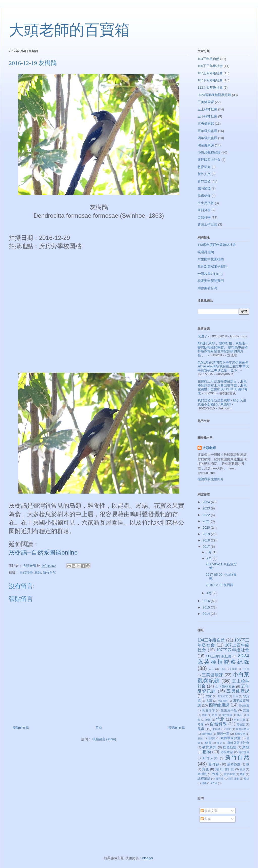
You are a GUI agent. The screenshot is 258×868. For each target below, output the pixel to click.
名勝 (214, 715)
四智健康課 (206, 145)
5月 (210, 559)
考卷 (201, 724)
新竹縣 (214, 764)
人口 (211, 669)
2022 (207, 515)
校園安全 (240, 734)
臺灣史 (202, 774)
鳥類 (38, 573)
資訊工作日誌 (207, 224)
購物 (204, 783)
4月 (210, 593)
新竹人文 (204, 174)
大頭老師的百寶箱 (69, 30)
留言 (206, 819)
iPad (214, 783)
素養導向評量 (231, 738)
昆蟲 (201, 729)
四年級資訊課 (207, 138)
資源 (243, 769)
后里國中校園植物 (211, 259)
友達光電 (223, 696)
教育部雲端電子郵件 (212, 266)
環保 (247, 779)
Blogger (147, 858)
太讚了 (202, 336)
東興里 (216, 729)
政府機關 (207, 734)
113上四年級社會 (210, 88)
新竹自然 (49, 573)
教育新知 (204, 167)
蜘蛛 (216, 774)
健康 (208, 743)
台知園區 (223, 701)
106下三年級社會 (210, 66)
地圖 (208, 720)
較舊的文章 (177, 728)
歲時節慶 (204, 188)
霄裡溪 (220, 779)
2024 (207, 502)
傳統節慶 (244, 752)
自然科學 (26, 573)
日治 (235, 696)
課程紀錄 (204, 778)
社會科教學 (243, 729)
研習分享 (204, 210)
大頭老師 (209, 448)
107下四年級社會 (210, 80)
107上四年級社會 (210, 73)
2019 (207, 534)
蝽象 (243, 774)
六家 (209, 696)
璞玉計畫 (234, 779)
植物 (207, 752)
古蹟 (209, 701)
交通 (246, 710)
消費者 (212, 738)
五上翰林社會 (207, 109)
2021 (207, 521)
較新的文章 (21, 728)
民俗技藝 (244, 706)
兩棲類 (241, 725)
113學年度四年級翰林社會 (217, 245)
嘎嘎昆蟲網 (206, 252)
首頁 (99, 728)
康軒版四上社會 (209, 160)
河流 (228, 729)
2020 (207, 527)
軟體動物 (230, 747)
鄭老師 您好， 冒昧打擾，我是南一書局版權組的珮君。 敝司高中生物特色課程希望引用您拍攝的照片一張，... (223, 349)
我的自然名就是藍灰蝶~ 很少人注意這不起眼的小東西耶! (222, 402)
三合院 (245, 669)
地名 (239, 715)
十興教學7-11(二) (210, 274)
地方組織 (227, 715)
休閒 (205, 715)
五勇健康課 (206, 124)
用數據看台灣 (207, 288)
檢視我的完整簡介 (211, 479)
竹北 (220, 719)
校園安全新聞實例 (211, 281)
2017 (207, 547)
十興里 (233, 669)
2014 (207, 614)
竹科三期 (240, 720)
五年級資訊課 (207, 131)
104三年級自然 (208, 59)
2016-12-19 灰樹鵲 (219, 585)
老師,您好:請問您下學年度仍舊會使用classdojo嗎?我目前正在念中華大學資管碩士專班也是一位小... (223, 366)
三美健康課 (206, 102)
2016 (207, 601)
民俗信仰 (204, 196)
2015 (207, 607)
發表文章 (209, 811)
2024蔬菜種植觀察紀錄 (214, 95)
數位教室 (230, 774)
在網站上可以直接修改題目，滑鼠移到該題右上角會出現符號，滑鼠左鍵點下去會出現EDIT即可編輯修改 (223, 387)
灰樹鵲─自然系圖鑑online (43, 552)
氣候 (200, 738)
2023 (207, 508)
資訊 (205, 769)
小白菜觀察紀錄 (209, 152)
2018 (207, 540)
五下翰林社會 (207, 116)
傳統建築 (227, 752)
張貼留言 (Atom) (104, 739)
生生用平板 (206, 203)
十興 (222, 669)
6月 (210, 552)
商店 (220, 743)
